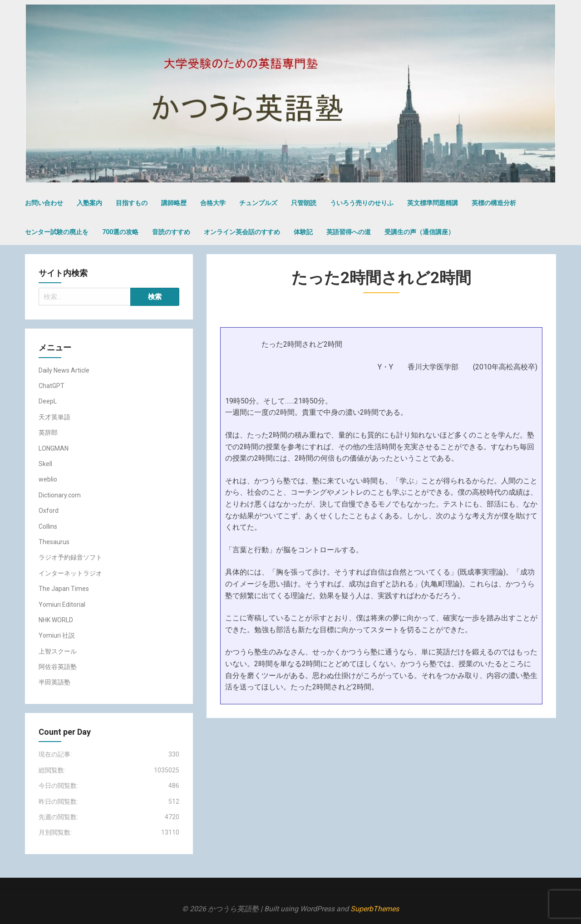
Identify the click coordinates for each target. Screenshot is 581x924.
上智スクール (58, 651)
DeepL (48, 401)
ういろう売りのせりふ (362, 203)
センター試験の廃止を (57, 232)
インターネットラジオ (70, 573)
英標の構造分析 (494, 203)
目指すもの (132, 203)
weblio (48, 479)
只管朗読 (304, 203)
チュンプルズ (258, 203)
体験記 (303, 232)
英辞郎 (48, 433)
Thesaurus (54, 542)
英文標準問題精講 (433, 203)
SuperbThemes (375, 909)
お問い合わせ (44, 203)
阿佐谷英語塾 (58, 667)
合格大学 (213, 203)
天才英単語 (54, 417)
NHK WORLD (56, 620)
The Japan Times (64, 589)
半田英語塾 (54, 682)
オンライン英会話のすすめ (242, 232)
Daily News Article (64, 370)
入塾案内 (89, 203)
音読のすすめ (171, 232)
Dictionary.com (60, 495)
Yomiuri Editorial (62, 605)
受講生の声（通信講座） (419, 232)
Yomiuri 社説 (57, 635)
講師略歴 (174, 203)
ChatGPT (52, 386)
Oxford (49, 511)
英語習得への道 (349, 232)
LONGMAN (54, 448)
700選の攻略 (120, 232)
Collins (48, 526)
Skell (45, 464)
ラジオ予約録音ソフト (70, 557)
